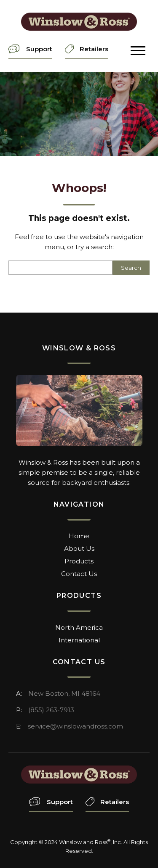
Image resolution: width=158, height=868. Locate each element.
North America (79, 627)
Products (79, 561)
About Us (79, 548)
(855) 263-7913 (51, 710)
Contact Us (79, 574)
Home (79, 536)
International (79, 640)
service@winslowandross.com (75, 726)
